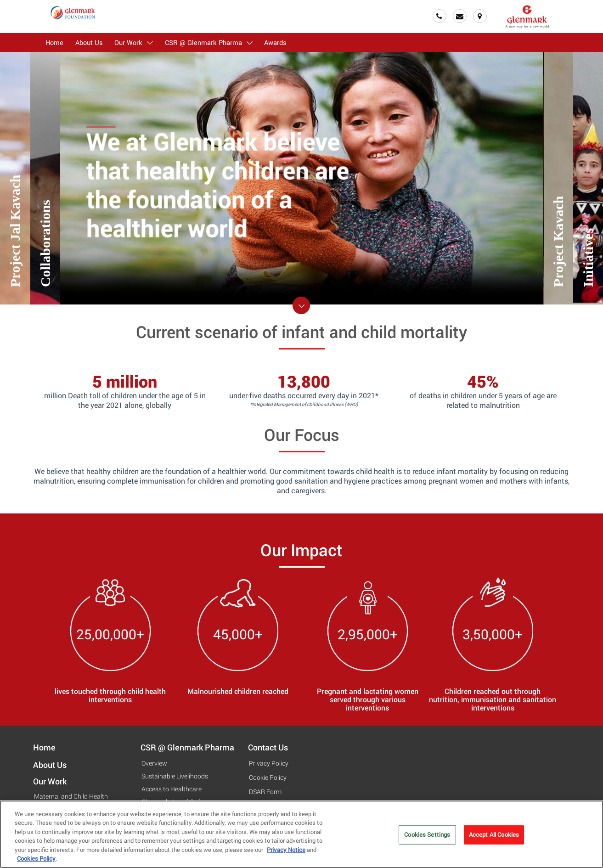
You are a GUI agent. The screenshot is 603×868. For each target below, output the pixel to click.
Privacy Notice (286, 852)
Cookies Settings (427, 837)
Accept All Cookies (494, 837)
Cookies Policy (36, 862)
